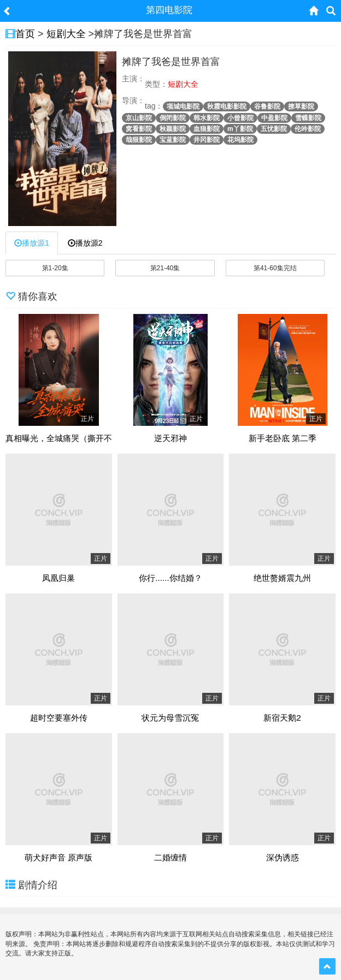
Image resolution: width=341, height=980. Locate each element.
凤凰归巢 (58, 578)
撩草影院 (301, 106)
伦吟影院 (308, 129)
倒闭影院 (173, 118)
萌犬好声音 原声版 (58, 858)
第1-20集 (55, 268)
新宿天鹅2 (282, 718)
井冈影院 (207, 140)
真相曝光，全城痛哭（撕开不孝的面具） (79, 438)
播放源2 (85, 243)
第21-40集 (165, 268)
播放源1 (32, 243)
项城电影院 (183, 106)
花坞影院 (240, 140)
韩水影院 (207, 118)
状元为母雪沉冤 (170, 718)
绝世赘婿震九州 (282, 578)
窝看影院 (139, 129)
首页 (25, 34)
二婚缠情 (170, 858)
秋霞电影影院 (227, 106)
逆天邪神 (170, 438)
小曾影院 (240, 118)
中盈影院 (274, 118)
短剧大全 (66, 34)
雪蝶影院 (308, 118)
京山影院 (139, 118)
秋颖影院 (173, 129)
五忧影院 (274, 129)
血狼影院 (207, 129)
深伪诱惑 (283, 858)
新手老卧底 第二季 (283, 438)
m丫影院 (240, 129)
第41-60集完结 (275, 268)
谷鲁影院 (267, 106)
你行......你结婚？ (170, 578)
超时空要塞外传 (59, 718)
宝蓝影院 (173, 140)
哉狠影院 (139, 140)
